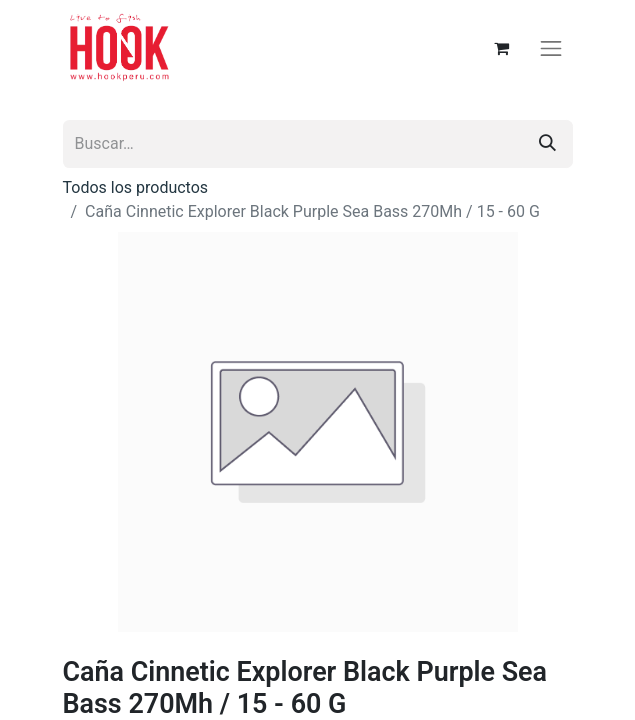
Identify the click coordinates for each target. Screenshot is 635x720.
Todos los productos (136, 187)
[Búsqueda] (547, 144)
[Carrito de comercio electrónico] (501, 48)
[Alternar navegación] (551, 48)
